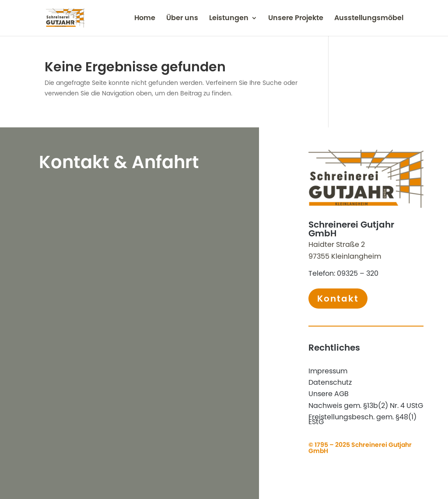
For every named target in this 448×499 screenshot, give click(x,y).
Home (145, 19)
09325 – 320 (358, 273)
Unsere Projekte (296, 19)
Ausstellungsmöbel (369, 19)
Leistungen (229, 19)
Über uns (182, 19)
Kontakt (338, 299)
